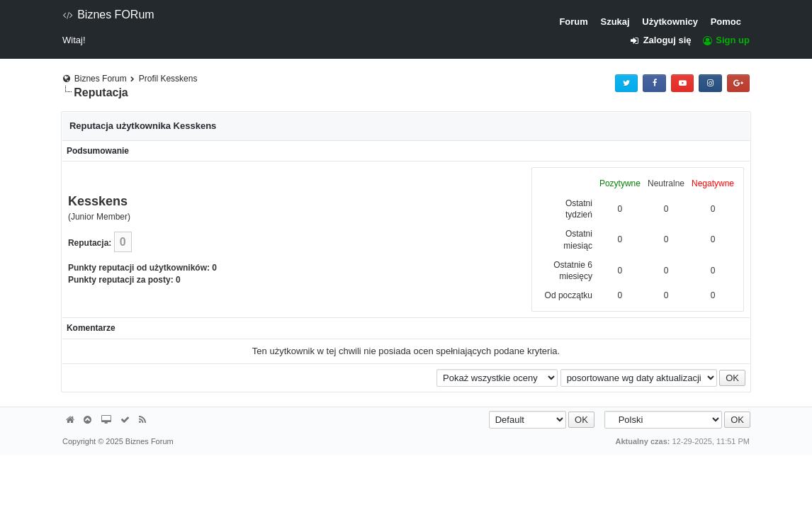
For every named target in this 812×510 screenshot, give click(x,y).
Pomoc (726, 22)
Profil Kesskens (168, 79)
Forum (573, 22)
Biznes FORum (108, 15)
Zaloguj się (665, 40)
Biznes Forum (101, 79)
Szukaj (615, 22)
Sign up (726, 40)
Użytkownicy (670, 22)
